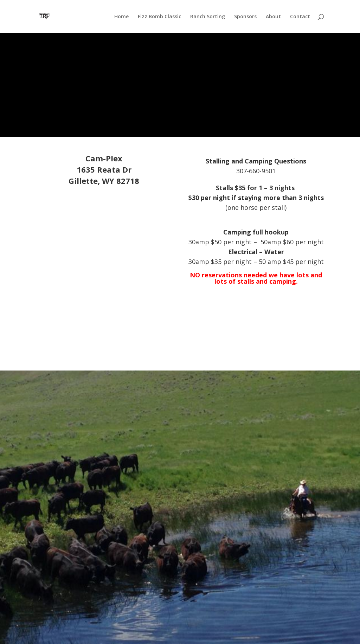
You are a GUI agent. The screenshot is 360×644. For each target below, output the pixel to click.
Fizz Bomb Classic (159, 17)
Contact (300, 17)
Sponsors (245, 17)
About (273, 17)
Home (121, 17)
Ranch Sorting (208, 17)
